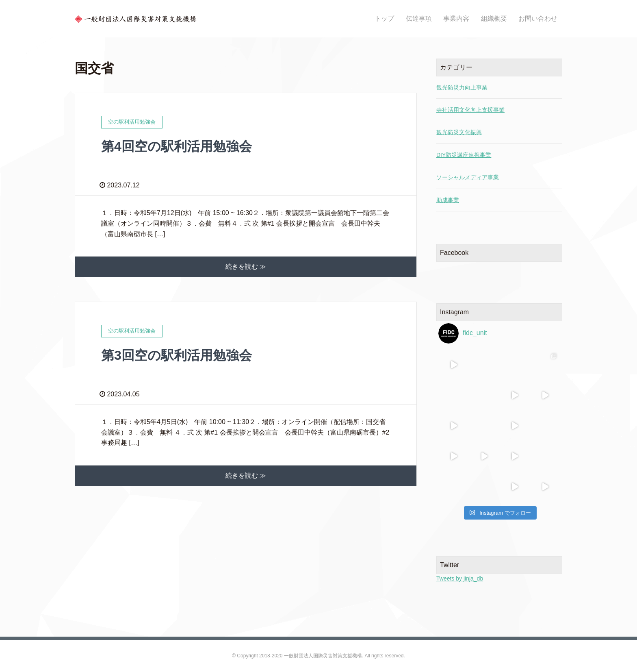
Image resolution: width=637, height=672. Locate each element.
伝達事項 (419, 18)
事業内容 (456, 18)
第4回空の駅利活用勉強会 (177, 146)
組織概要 (494, 18)
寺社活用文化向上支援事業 (470, 110)
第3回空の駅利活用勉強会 (177, 355)
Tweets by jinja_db (460, 578)
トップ (384, 18)
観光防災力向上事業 (462, 87)
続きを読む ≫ (246, 266)
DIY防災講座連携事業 (464, 155)
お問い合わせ (538, 18)
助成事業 (448, 200)
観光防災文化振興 (459, 132)
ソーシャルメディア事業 (468, 177)
